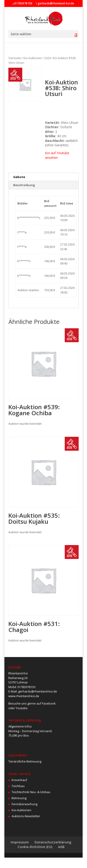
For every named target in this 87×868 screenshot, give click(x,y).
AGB (61, 847)
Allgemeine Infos (20, 726)
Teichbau (18, 786)
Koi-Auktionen (33, 58)
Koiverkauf (19, 780)
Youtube (22, 708)
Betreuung (19, 798)
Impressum (20, 842)
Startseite (15, 58)
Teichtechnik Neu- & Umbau (31, 792)
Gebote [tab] (19, 177)
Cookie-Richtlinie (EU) (35, 847)
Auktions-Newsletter (26, 816)
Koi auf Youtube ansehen (57, 155)
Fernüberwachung (24, 804)
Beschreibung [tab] (24, 185)
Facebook (49, 703)
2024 (47, 58)
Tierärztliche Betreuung (25, 761)
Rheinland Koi (18, 673)
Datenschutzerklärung (53, 842)
